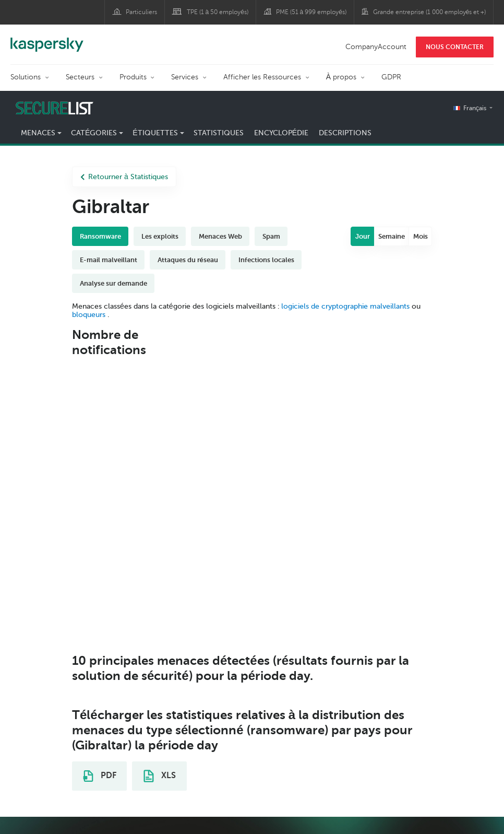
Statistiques (219, 133)
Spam (271, 236)
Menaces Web (220, 236)
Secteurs (80, 77)
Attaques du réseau (188, 260)
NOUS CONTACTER (455, 47)
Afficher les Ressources (262, 77)
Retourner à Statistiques (124, 177)
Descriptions (345, 133)
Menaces (38, 133)
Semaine (392, 236)
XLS (160, 776)
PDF (100, 776)
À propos (341, 77)
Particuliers (141, 12)
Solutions (26, 77)
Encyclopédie (281, 133)
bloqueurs (90, 315)
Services (185, 77)
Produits (133, 77)
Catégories (94, 133)
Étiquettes (155, 133)
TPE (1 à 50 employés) (218, 12)
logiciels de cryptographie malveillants (345, 306)
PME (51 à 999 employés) (311, 12)
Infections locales (266, 260)
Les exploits (160, 236)
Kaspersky (47, 39)
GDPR (391, 77)
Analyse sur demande (113, 283)
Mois (421, 236)
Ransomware (100, 236)
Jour (363, 236)
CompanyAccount (376, 47)
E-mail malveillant (109, 260)
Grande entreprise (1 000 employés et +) (430, 12)
